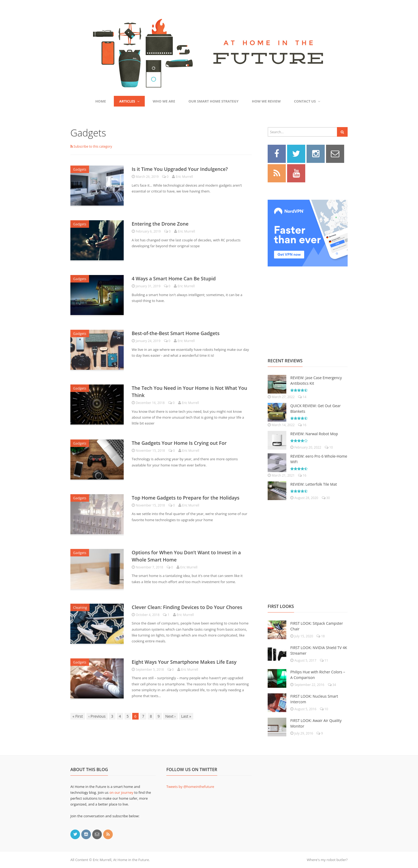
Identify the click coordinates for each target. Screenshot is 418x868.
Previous (97, 716)
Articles (129, 101)
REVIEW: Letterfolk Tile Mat (314, 484)
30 (326, 498)
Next (170, 716)
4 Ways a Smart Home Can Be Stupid (174, 278)
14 (302, 397)
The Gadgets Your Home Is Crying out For (179, 443)
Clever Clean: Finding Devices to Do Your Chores (187, 607)
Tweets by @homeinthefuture (190, 787)
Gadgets (80, 169)
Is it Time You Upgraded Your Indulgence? (180, 169)
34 (332, 685)
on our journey (121, 792)
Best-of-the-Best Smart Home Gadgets (176, 333)
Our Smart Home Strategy (214, 101)
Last (186, 716)
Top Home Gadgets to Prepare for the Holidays (186, 498)
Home (101, 101)
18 (321, 636)
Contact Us (307, 101)
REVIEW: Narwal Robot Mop (314, 434)
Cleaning (80, 607)
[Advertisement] (308, 306)
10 (329, 447)
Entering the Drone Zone (160, 224)
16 (302, 425)
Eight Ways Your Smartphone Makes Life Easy (184, 662)
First (78, 716)
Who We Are (164, 101)
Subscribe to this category (91, 146)
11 (324, 660)
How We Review (266, 101)
